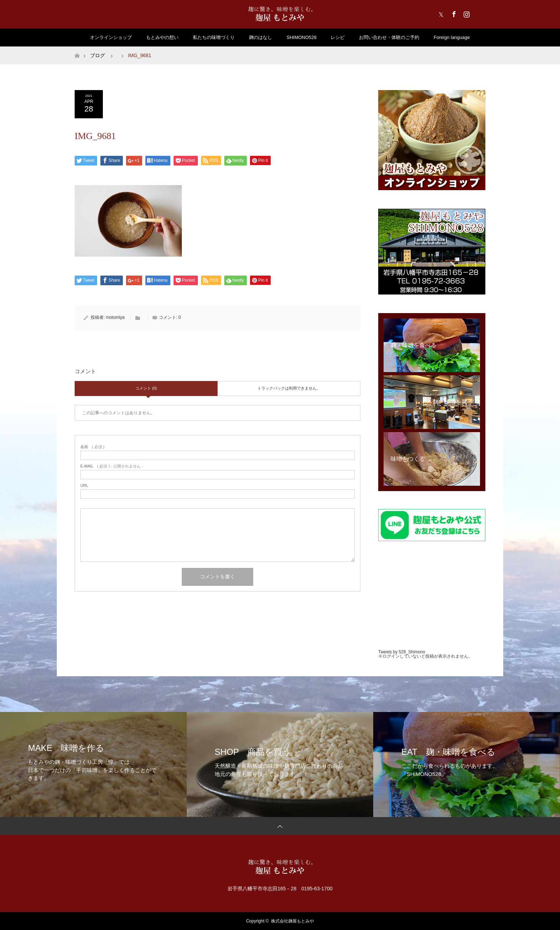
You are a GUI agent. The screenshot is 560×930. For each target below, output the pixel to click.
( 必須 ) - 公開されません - (112, 466)
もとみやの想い (162, 37)
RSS (478, 13)
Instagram (466, 13)
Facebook (453, 13)
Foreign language (452, 37)
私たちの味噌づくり (214, 37)
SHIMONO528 (301, 37)
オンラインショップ (111, 37)
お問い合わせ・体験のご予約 (389, 37)
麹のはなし (261, 37)
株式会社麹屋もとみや (292, 921)
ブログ (97, 55)
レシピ (338, 37)
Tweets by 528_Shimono (402, 652)
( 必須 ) (92, 447)
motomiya (115, 317)
